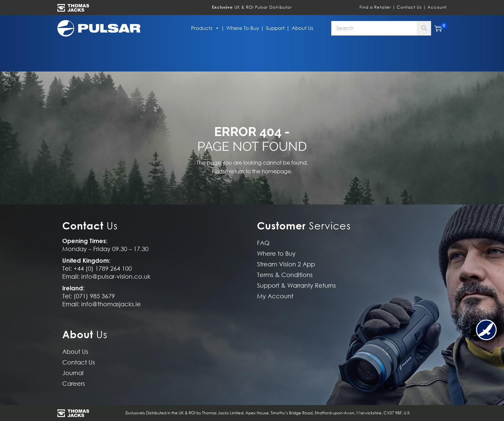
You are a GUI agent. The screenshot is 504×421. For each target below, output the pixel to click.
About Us (302, 28)
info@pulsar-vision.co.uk (116, 277)
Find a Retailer (375, 7)
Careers (74, 384)
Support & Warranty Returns (296, 285)
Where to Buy (243, 28)
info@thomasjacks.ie (111, 304)
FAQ (263, 243)
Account (437, 7)
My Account (275, 296)
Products (205, 28)
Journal (73, 373)
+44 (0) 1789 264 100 (103, 269)
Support (275, 28)
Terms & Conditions (285, 275)
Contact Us (409, 7)
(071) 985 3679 (94, 296)
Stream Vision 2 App (286, 264)
